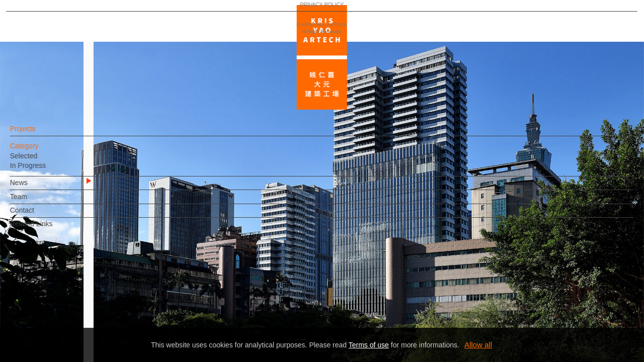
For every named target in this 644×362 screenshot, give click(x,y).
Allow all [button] (478, 345)
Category (41, 151)
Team (35, 202)
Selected (40, 161)
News (35, 188)
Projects (39, 134)
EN (69, 296)
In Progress (45, 170)
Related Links (48, 229)
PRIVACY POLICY (52, 325)
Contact (39, 215)
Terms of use (369, 345)
